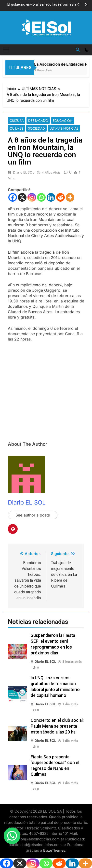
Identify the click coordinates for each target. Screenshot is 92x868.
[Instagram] (32, 197)
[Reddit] (60, 197)
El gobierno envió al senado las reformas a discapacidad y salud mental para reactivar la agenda (40, 5)
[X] (22, 197)
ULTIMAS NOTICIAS (64, 128)
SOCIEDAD (36, 128)
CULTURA (17, 121)
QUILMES (16, 128)
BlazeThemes (54, 850)
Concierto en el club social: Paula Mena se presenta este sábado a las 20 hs (57, 726)
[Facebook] (13, 197)
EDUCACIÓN (63, 121)
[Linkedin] (51, 197)
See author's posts (33, 515)
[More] (70, 197)
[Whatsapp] (41, 197)
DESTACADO (38, 121)
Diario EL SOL (23, 172)
